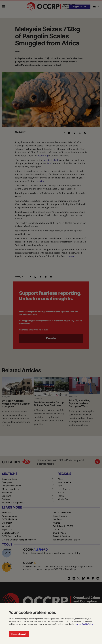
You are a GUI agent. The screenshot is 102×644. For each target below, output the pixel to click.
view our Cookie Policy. (84, 624)
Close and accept (19, 634)
